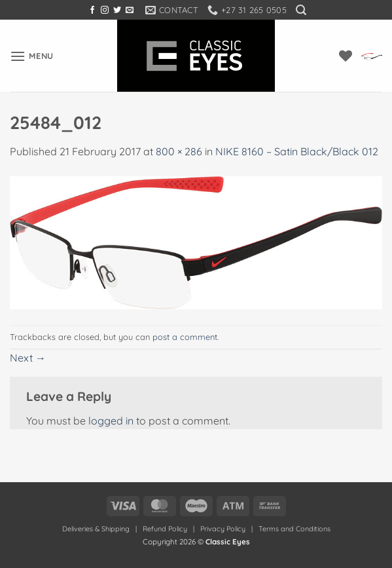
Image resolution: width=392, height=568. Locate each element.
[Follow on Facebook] (92, 10)
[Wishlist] (346, 56)
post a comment (185, 337)
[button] (301, 10)
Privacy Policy (223, 529)
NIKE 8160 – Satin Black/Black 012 (297, 151)
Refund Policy (165, 529)
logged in (111, 421)
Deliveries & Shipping (97, 529)
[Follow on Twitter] (117, 10)
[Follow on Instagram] (105, 10)
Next (28, 358)
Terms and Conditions (294, 529)
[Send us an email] (130, 10)
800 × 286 (179, 151)
